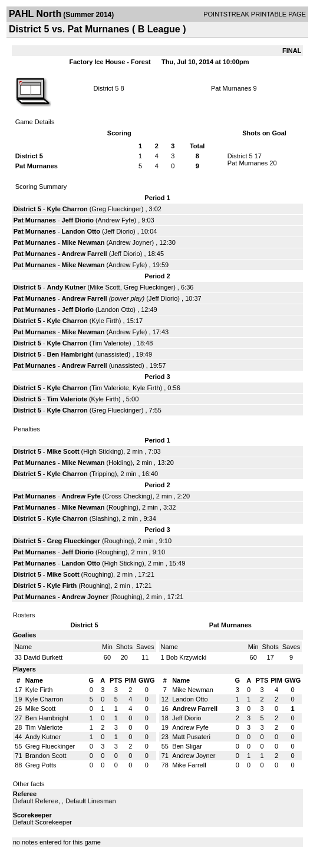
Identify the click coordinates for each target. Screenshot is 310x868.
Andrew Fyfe (116, 220)
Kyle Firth (105, 321)
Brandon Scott (46, 756)
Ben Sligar (187, 746)
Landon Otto (81, 231)
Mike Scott (105, 287)
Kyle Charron (67, 209)
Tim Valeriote (110, 343)
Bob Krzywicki (186, 657)
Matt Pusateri (191, 737)
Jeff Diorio (78, 220)
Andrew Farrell (85, 254)
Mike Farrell (189, 765)
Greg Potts (41, 765)
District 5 (106, 88)
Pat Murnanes (231, 88)
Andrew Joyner (130, 242)
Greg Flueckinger (116, 209)
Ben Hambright (70, 354)
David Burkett (43, 657)
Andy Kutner (67, 287)
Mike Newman (83, 242)
